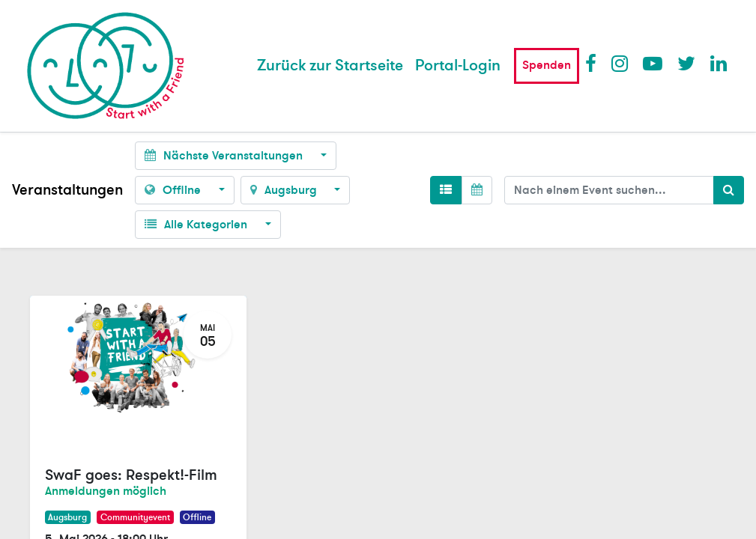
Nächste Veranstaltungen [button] (225, 156)
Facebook (594, 63)
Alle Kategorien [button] (197, 225)
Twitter (686, 63)
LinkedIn (719, 63)
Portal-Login (458, 66)
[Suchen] (729, 190)
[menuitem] (330, 66)
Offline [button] (174, 190)
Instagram (620, 63)
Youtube (652, 63)
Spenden (547, 65)
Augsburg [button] (285, 190)
